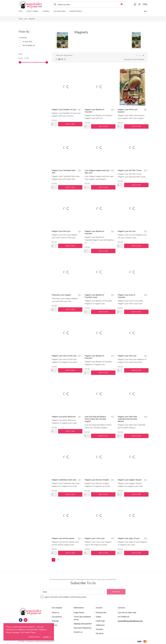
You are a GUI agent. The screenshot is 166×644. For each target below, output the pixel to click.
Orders (98, 617)
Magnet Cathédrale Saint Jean (64, 480)
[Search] (89, 4)
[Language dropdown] (146, 11)
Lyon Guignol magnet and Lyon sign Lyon (97, 172)
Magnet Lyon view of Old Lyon (64, 356)
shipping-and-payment (83, 624)
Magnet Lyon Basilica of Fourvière (94, 111)
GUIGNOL (46, 11)
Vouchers (99, 629)
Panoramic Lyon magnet (61, 295)
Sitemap (55, 621)
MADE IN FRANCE (76, 11)
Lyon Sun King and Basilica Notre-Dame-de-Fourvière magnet (95, 419)
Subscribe (116, 592)
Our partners (57, 617)
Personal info (101, 613)
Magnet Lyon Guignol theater (130, 480)
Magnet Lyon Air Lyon (127, 231)
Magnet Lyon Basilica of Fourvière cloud (94, 296)
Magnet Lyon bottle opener (63, 538)
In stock (27, 42)
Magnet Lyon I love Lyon (95, 538)
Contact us (78, 632)
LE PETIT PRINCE (32, 11)
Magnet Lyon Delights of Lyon (64, 110)
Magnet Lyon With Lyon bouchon (128, 111)
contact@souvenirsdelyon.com (130, 621)
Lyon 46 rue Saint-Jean (127, 613)
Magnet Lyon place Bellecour (64, 417)
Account (99, 608)
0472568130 (124, 617)
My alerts (100, 633)
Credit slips (100, 621)
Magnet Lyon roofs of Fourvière (126, 296)
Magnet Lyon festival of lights (97, 480)
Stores (55, 625)
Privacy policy (34, 637)
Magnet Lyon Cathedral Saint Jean (64, 172)
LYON (20, 11)
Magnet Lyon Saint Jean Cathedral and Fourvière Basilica (127, 419)
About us (56, 613)
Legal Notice (79, 613)
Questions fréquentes (83, 628)
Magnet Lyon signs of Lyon (129, 538)
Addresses (100, 625)
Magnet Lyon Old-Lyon (61, 231)
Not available (29, 45)
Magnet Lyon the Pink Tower (130, 170)
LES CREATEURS (60, 11)
